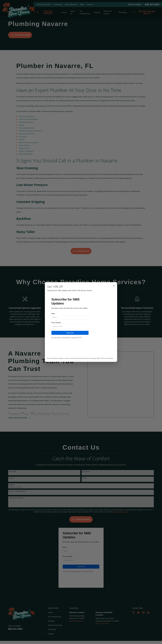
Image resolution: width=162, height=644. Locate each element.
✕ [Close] (114, 286)
